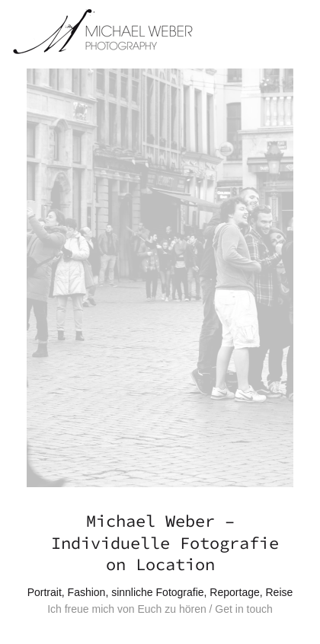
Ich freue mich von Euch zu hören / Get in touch (160, 609)
